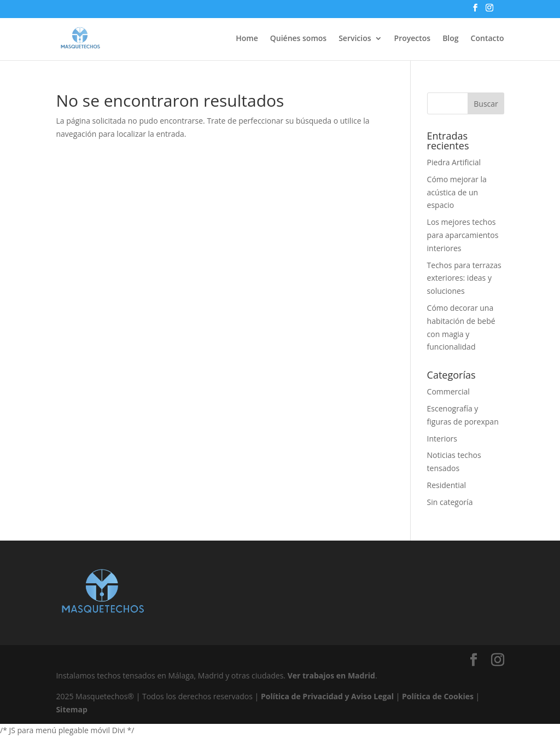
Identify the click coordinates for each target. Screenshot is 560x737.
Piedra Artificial (454, 162)
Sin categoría (450, 502)
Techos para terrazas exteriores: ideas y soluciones (464, 278)
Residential (447, 485)
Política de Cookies (438, 696)
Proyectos (413, 39)
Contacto (488, 39)
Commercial (448, 391)
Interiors (442, 439)
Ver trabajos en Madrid (331, 675)
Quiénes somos (298, 39)
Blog (450, 39)
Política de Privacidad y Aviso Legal (327, 696)
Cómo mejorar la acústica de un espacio (457, 192)
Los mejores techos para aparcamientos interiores (463, 235)
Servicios (355, 39)
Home (247, 39)
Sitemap (71, 709)
